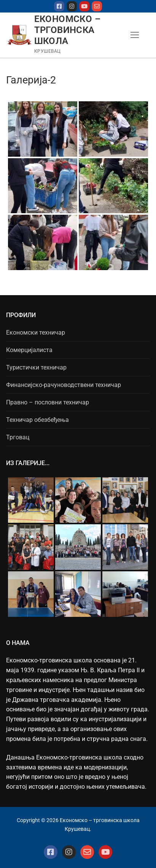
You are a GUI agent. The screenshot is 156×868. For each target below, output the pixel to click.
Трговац (18, 437)
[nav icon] (135, 35)
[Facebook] (59, 6)
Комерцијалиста (29, 350)
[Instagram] (72, 6)
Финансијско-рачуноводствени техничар (64, 385)
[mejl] (97, 6)
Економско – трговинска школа (67, 30)
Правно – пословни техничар (48, 402)
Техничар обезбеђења (37, 420)
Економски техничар (36, 333)
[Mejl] (87, 852)
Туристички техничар (36, 367)
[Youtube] (84, 6)
